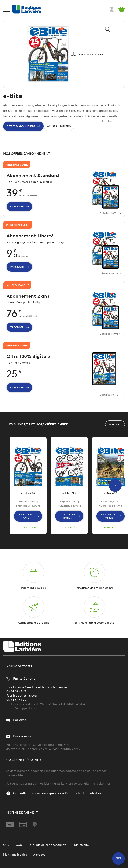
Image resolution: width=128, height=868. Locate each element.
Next (115, 486)
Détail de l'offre (111, 213)
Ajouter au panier (29, 516)
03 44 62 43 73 (16, 691)
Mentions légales (15, 855)
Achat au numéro (59, 126)
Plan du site (81, 845)
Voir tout (115, 424)
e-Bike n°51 (111, 493)
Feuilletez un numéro (87, 54)
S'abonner (19, 207)
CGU (19, 845)
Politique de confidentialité (47, 845)
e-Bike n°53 (28, 493)
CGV (6, 845)
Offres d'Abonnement (23, 126)
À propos (39, 855)
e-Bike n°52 (69, 493)
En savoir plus (28, 527)
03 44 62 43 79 (16, 700)
